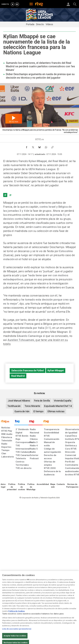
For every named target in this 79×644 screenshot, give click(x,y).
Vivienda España (63, 401)
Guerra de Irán (22, 411)
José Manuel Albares (19, 401)
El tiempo (38, 411)
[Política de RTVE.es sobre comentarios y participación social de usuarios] (72, 486)
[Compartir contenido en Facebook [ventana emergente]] (27, 147)
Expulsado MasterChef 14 (58, 406)
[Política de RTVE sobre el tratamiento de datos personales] (12, 487)
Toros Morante (32, 406)
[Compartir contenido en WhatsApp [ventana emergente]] (46, 147)
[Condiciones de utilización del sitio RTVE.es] (3, 486)
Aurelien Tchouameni (21, 340)
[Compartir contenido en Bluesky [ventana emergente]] (39, 147)
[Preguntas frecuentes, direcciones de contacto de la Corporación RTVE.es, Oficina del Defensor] (61, 484)
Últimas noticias (56, 411)
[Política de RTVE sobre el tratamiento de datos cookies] (21, 487)
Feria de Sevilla (42, 401)
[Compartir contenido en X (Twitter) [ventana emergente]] (33, 147)
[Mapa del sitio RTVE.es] (53, 486)
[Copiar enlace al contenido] (52, 147)
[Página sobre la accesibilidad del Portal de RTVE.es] (43, 484)
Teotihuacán (14, 406)
